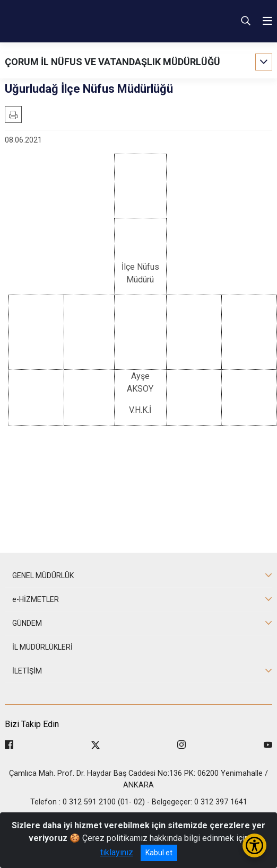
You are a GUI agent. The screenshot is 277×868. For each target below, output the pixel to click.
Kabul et (159, 853)
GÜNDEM (27, 623)
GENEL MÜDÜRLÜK (43, 575)
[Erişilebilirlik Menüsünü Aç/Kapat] (254, 845)
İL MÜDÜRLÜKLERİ (42, 647)
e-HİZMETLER (36, 599)
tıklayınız (117, 852)
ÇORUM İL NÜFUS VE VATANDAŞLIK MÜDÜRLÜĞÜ (112, 62)
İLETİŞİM (27, 671)
